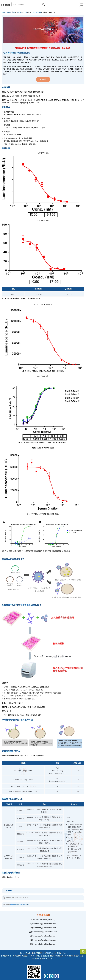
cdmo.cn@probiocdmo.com (19, 905)
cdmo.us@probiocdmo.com (45, 924)
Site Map (63, 953)
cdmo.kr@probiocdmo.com (45, 944)
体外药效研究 (38, 12)
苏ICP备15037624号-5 (49, 953)
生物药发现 (11, 12)
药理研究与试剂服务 (24, 12)
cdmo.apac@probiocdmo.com (45, 932)
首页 (3, 12)
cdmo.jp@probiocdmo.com (45, 940)
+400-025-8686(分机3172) (45, 920)
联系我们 (43, 915)
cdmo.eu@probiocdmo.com (45, 936)
